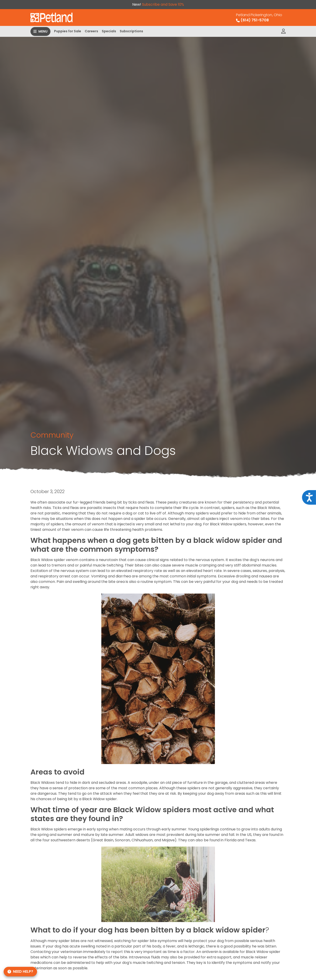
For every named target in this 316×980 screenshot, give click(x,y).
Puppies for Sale (68, 31)
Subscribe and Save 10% (163, 4)
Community (52, 435)
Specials (109, 31)
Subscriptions (131, 31)
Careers (91, 31)
